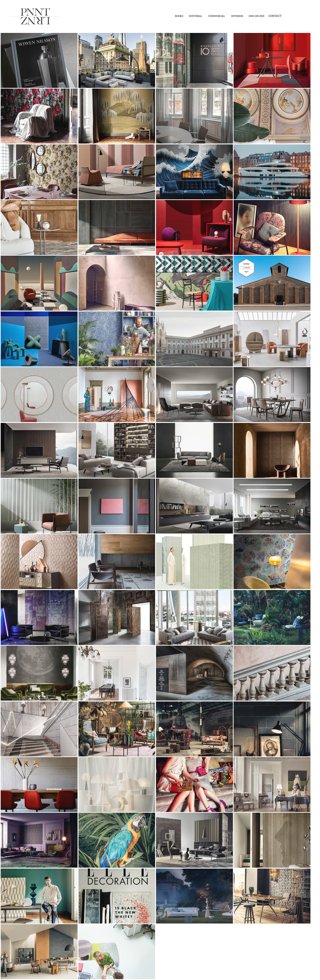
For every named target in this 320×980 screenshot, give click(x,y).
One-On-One (257, 16)
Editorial (196, 16)
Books (179, 16)
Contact (275, 16)
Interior (237, 16)
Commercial (217, 16)
